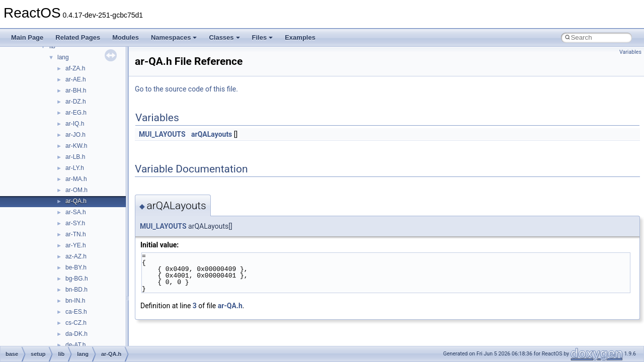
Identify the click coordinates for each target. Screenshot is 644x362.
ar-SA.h (76, 212)
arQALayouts (212, 134)
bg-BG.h (77, 279)
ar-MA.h (76, 179)
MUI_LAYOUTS (162, 134)
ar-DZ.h (76, 102)
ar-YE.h (76, 245)
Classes (224, 37)
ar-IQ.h (75, 124)
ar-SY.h (75, 223)
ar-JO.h (75, 135)
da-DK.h (76, 334)
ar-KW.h (76, 146)
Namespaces (174, 37)
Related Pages (78, 37)
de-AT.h (75, 345)
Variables (630, 52)
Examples (300, 37)
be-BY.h (76, 267)
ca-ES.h (76, 312)
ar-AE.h (76, 79)
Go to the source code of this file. (186, 89)
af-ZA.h (75, 68)
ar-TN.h (76, 234)
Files (263, 37)
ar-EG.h (76, 113)
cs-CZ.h (76, 323)
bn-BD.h (76, 290)
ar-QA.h (76, 201)
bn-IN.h (75, 301)
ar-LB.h (75, 157)
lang (63, 57)
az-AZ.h (76, 256)
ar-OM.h (76, 190)
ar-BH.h (76, 90)
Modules (126, 37)
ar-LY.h (75, 168)
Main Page (27, 37)
